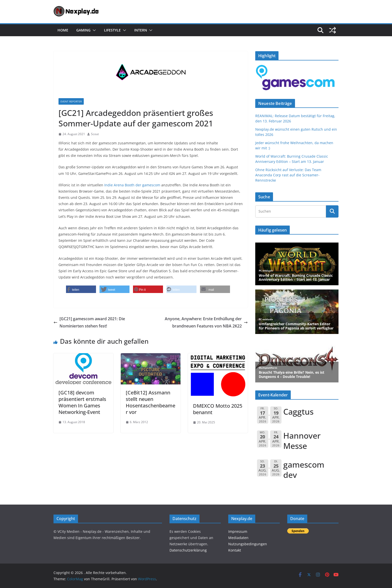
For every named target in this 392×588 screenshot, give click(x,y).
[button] (93, 30)
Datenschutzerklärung (188, 550)
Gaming (83, 30)
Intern (141, 30)
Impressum (238, 531)
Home (63, 30)
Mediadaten (238, 538)
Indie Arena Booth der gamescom (132, 185)
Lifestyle (112, 30)
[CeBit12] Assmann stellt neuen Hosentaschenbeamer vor (150, 402)
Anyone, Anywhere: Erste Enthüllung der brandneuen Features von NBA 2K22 (206, 322)
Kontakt (235, 550)
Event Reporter (71, 101)
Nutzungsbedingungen (248, 544)
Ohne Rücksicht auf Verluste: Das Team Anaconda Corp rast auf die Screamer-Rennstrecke (288, 175)
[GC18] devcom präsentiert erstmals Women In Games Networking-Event (82, 402)
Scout (95, 134)
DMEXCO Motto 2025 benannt (218, 409)
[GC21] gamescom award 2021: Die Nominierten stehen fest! (89, 322)
